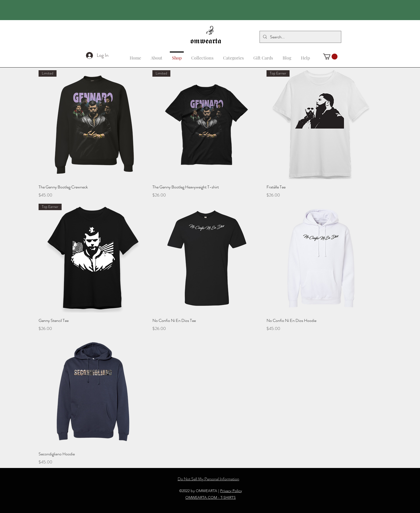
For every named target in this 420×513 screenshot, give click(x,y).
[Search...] (300, 37)
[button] (305, 55)
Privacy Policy (231, 491)
